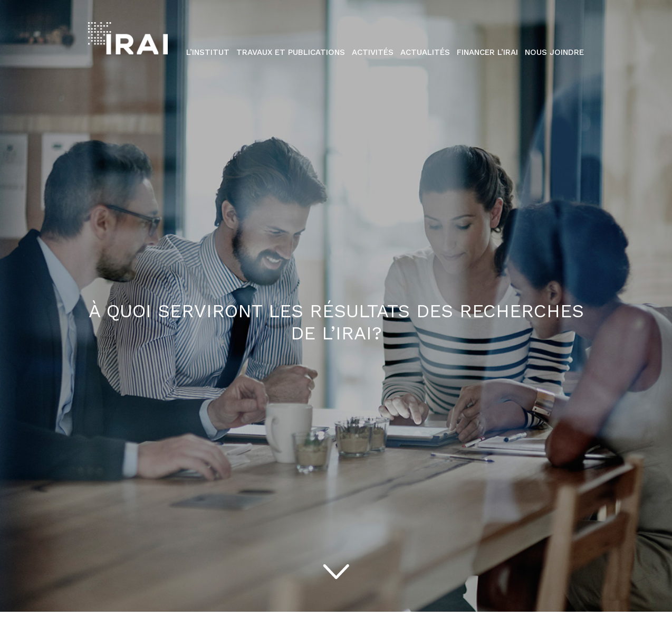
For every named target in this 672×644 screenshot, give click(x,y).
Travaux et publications (291, 52)
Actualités (425, 52)
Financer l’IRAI (487, 52)
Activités (373, 52)
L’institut (208, 52)
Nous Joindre (554, 52)
